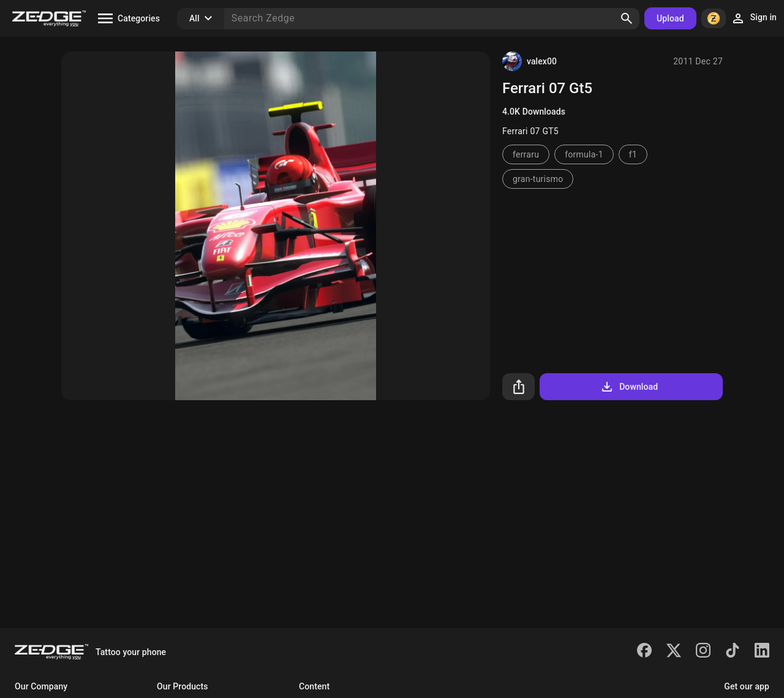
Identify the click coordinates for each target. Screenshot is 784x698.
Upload (670, 18)
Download (629, 387)
